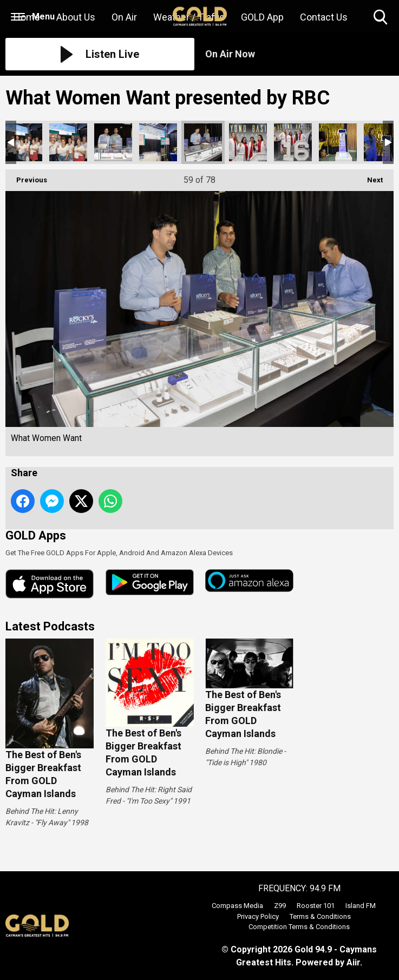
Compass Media (237, 906)
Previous (26, 177)
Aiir (353, 962)
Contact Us (324, 17)
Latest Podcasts (50, 626)
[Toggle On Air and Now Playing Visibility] (300, 54)
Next (369, 177)
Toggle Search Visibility (381, 18)
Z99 (280, 906)
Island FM (361, 906)
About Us (76, 17)
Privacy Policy (258, 916)
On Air (124, 17)
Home (27, 17)
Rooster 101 (316, 906)
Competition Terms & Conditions (299, 927)
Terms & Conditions (320, 916)
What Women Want (23, 142)
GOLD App (262, 17)
